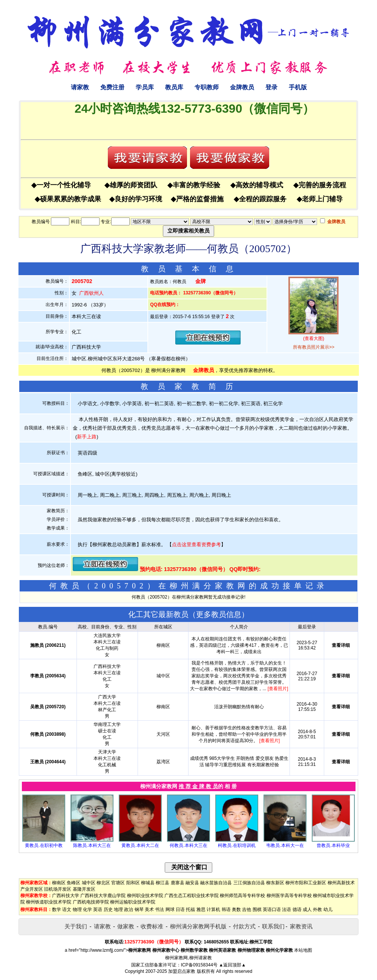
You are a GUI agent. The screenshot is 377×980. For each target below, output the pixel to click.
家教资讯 (301, 926)
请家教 (80, 87)
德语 (297, 910)
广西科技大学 (66, 896)
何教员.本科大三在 (188, 845)
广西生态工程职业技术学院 (192, 896)
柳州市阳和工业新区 (306, 883)
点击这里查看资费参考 (196, 544)
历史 (108, 910)
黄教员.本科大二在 (140, 845)
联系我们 (273, 926)
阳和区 (133, 883)
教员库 (174, 87)
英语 (98, 910)
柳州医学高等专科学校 (289, 896)
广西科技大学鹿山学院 (103, 896)
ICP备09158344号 (199, 965)
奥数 (236, 910)
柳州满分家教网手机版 (198, 926)
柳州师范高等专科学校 (242, 896)
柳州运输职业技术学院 (133, 902)
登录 (271, 87)
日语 (180, 910)
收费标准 (152, 926)
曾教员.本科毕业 (333, 845)
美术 (149, 910)
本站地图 (303, 950)
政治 (129, 910)
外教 (317, 910)
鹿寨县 (178, 883)
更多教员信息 (219, 614)
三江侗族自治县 (249, 883)
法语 (287, 910)
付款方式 (244, 926)
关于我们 (76, 926)
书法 (159, 910)
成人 (307, 910)
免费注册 (112, 87)
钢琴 (139, 910)
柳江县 (162, 883)
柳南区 (59, 883)
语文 (67, 910)
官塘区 (118, 883)
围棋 (257, 910)
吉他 (247, 910)
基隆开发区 (84, 889)
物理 (77, 910)
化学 (87, 910)
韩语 (226, 910)
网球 (170, 910)
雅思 (201, 910)
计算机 (213, 910)
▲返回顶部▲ (232, 965)
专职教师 (207, 87)
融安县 (192, 883)
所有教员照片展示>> (314, 347)
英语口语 (272, 910)
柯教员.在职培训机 (237, 845)
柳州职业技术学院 (145, 896)
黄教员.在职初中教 (44, 845)
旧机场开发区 (58, 889)
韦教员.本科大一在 (285, 845)
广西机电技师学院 (91, 902)
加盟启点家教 (182, 971)
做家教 (126, 926)
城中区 (89, 883)
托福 (190, 910)
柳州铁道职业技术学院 (49, 902)
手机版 (298, 87)
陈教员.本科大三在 (92, 845)
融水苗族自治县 (216, 883)
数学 (57, 910)
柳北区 (103, 883)
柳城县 (148, 883)
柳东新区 (275, 883)
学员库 (145, 87)
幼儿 (328, 910)
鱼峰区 (74, 883)
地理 (118, 910)
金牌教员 (242, 87)
